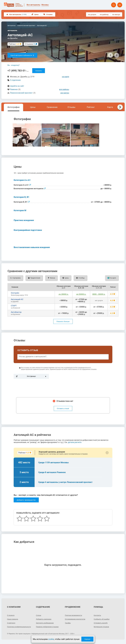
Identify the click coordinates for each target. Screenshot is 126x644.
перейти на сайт (17, 86)
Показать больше (63, 322)
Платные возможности (74, 615)
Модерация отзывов (102, 627)
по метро (116, 14)
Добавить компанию (44, 619)
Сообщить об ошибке (102, 619)
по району (104, 14)
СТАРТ (14, 306)
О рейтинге (12, 623)
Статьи (39, 615)
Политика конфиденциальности (16, 628)
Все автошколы (17, 14)
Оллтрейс (15, 293)
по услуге (92, 14)
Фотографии (14, 107)
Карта (110, 107)
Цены (35, 14)
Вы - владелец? (13, 65)
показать (39, 71)
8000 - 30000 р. (99, 294)
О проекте (11, 615)
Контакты (98, 615)
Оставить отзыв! (63, 408)
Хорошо (87, 639)
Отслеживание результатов (76, 619)
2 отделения (15, 80)
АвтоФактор (16, 312)
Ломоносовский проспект (21, 93)
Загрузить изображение (46, 623)
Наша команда (13, 619)
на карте (66, 77)
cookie (51, 639)
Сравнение (52, 107)
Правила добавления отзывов (48, 627)
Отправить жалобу (101, 623)
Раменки (14, 89)
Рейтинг (91, 107)
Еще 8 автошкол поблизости (22, 55)
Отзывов (30, 44)
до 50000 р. (81, 294)
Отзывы (48, 14)
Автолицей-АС (17, 299)
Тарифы (68, 623)
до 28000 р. (64, 294)
